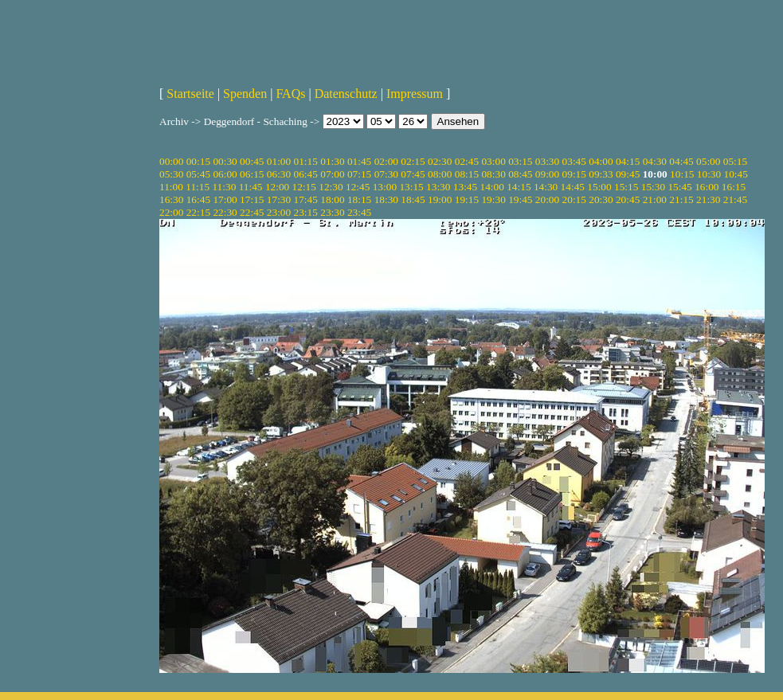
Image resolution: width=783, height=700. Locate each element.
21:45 (735, 199)
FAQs (290, 94)
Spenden (245, 94)
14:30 (546, 187)
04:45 (681, 161)
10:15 (682, 174)
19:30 (493, 199)
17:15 (252, 199)
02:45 (467, 161)
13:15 (411, 187)
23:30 (332, 212)
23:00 (279, 212)
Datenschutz (346, 94)
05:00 (708, 161)
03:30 (547, 161)
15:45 (679, 187)
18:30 (386, 199)
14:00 (492, 187)
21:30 (708, 199)
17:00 (225, 199)
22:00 (171, 212)
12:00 (277, 187)
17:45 (306, 199)
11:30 (224, 187)
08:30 (493, 174)
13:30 (438, 187)
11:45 (251, 187)
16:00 (707, 187)
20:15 (574, 199)
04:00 (601, 161)
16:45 (198, 199)
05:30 (171, 174)
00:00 (171, 161)
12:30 (331, 187)
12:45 (358, 187)
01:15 (306, 161)
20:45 (628, 199)
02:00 (386, 161)
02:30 (440, 161)
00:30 (225, 161)
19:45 (520, 199)
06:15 (252, 174)
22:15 (198, 212)
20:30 (601, 199)
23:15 (306, 212)
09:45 (628, 174)
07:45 (413, 174)
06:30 (279, 174)
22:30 (225, 212)
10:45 (736, 174)
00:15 (198, 161)
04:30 (655, 161)
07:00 (332, 174)
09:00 (547, 174)
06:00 (225, 174)
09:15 (574, 174)
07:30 (386, 174)
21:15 (681, 199)
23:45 (359, 212)
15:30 (653, 187)
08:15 (467, 174)
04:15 (628, 161)
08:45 (520, 174)
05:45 (198, 174)
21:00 (655, 199)
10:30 (709, 174)
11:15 (198, 187)
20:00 (547, 199)
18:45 (413, 199)
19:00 (440, 199)
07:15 (359, 174)
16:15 (734, 187)
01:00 (279, 161)
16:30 (171, 199)
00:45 (252, 161)
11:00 (171, 187)
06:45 (306, 174)
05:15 (735, 161)
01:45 (359, 161)
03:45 (574, 161)
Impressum (415, 94)
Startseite (190, 94)
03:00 (493, 161)
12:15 (304, 187)
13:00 (385, 187)
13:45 (465, 187)
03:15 (520, 161)
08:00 (440, 174)
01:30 (332, 161)
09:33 (601, 174)
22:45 (252, 212)
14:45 (573, 187)
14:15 (519, 187)
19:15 (467, 199)
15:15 (626, 187)
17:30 (279, 199)
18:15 (359, 199)
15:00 (599, 187)
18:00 (332, 199)
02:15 (413, 161)
